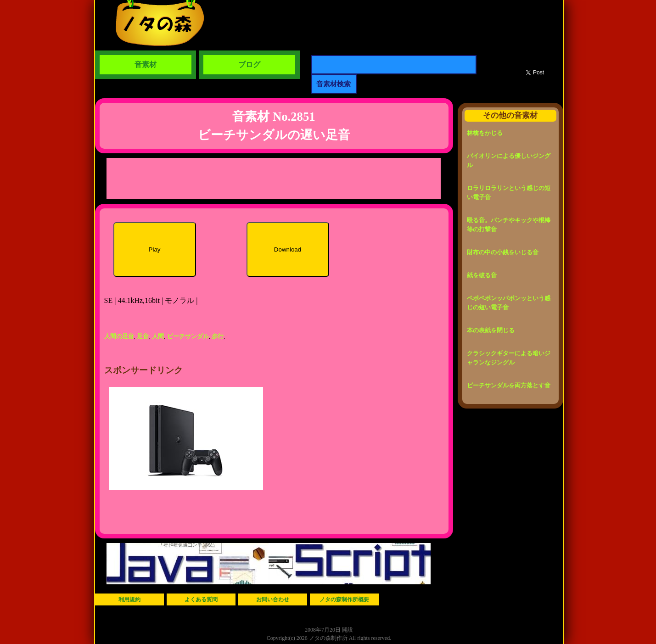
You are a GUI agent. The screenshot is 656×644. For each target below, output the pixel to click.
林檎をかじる (485, 133)
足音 (143, 336)
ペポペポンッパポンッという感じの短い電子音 (509, 303)
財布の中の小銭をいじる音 (503, 252)
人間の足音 (119, 336)
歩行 (218, 336)
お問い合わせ (273, 599)
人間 (158, 336)
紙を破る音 (482, 275)
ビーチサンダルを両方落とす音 (509, 385)
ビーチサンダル (188, 336)
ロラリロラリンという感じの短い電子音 (509, 193)
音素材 (146, 64)
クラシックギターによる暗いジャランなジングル (509, 358)
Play (155, 249)
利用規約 (129, 599)
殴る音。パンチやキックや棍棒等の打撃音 (509, 225)
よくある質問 (201, 599)
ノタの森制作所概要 (344, 599)
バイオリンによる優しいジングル (509, 160)
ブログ (249, 64)
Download (288, 249)
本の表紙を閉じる (491, 330)
